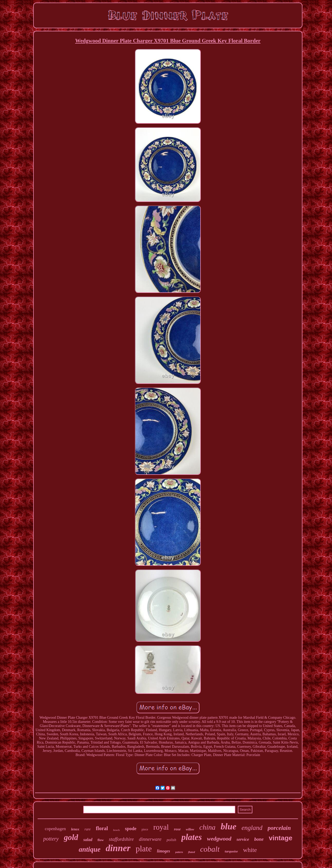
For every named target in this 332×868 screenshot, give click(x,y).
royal (161, 827)
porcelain (279, 828)
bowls (116, 830)
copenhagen (55, 829)
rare (88, 829)
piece (145, 829)
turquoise (231, 851)
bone (259, 839)
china (208, 827)
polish (171, 840)
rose (177, 829)
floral (102, 828)
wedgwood (219, 839)
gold (71, 837)
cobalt (210, 849)
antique (90, 849)
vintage (281, 838)
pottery (51, 839)
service (243, 839)
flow (101, 840)
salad (88, 840)
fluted (191, 852)
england (252, 828)
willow (190, 829)
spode (131, 829)
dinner (118, 848)
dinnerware (150, 839)
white (250, 850)
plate (144, 849)
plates (192, 837)
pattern (179, 852)
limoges (164, 851)
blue (229, 826)
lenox (75, 829)
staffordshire (121, 839)
